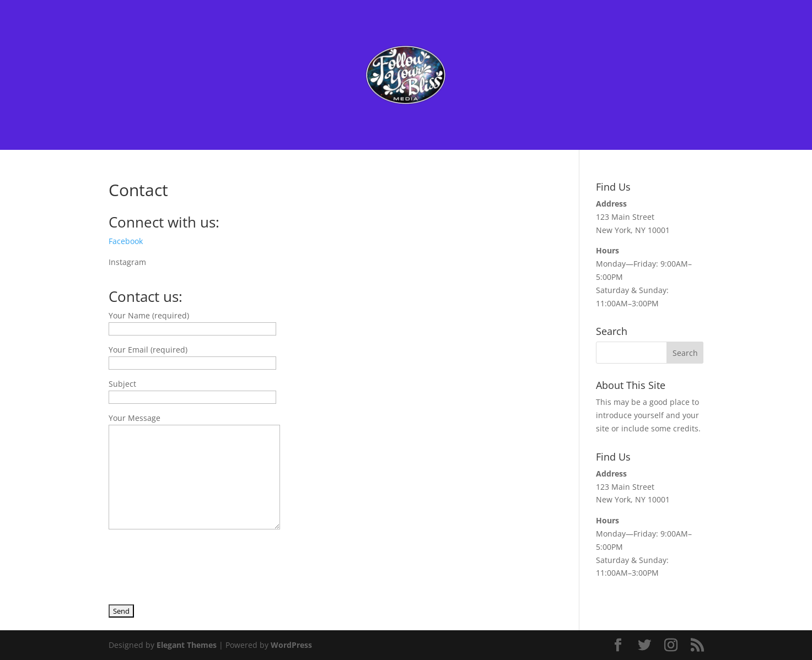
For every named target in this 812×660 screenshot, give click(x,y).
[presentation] (192, 562)
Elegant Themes (187, 645)
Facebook (126, 241)
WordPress (291, 645)
